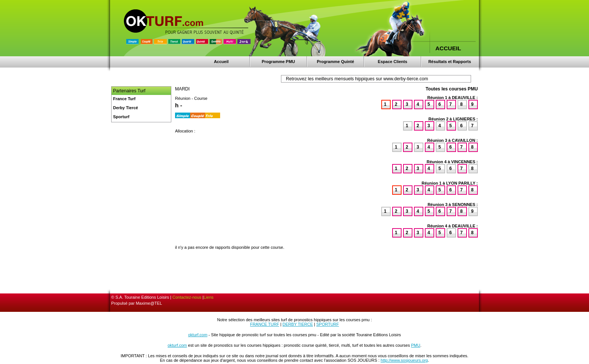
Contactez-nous (187, 297)
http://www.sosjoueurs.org (404, 360)
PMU (415, 345)
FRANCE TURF (265, 324)
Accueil (221, 62)
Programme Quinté (335, 62)
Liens (208, 297)
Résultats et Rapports (450, 62)
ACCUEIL (448, 48)
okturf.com (198, 335)
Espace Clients (393, 62)
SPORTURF (328, 324)
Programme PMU (279, 62)
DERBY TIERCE (298, 324)
